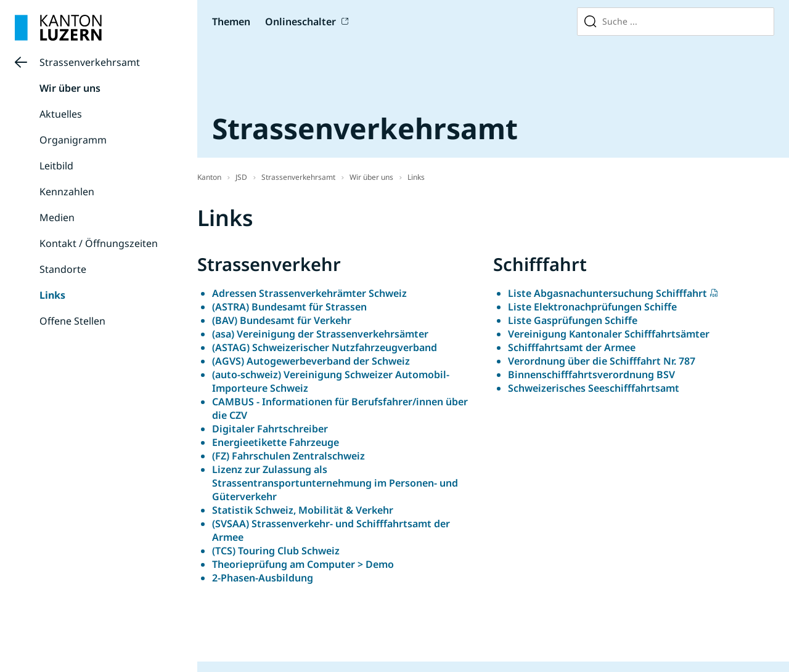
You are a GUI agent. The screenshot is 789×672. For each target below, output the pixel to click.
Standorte (63, 269)
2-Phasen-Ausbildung (263, 578)
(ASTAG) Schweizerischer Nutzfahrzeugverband (325, 347)
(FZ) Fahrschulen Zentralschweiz (288, 456)
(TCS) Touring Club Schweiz (277, 551)
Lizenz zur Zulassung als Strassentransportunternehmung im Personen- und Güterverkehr (335, 483)
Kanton (209, 177)
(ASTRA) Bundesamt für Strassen (289, 307)
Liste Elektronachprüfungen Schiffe (592, 307)
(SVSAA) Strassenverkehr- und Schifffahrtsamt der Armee (331, 530)
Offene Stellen (72, 321)
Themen (231, 22)
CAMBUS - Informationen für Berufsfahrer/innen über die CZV (340, 408)
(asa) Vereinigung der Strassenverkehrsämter (320, 334)
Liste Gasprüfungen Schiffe (573, 320)
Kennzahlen (67, 192)
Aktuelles (61, 114)
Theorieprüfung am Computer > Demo (303, 564)
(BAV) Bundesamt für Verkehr (282, 320)
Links (52, 295)
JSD (241, 177)
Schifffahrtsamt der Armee (572, 347)
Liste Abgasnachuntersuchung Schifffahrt (607, 293)
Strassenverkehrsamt (90, 62)
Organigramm (73, 140)
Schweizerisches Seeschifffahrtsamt (594, 388)
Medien (57, 217)
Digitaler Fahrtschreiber (270, 429)
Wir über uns (70, 88)
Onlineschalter (300, 22)
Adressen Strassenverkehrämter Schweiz (309, 293)
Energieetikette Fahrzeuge (277, 442)
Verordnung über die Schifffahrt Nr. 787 (602, 361)
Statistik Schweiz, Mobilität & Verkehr (303, 510)
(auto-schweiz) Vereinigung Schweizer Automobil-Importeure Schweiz (331, 381)
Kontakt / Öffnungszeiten (99, 243)
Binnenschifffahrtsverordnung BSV (591, 374)
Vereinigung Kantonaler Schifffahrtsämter (609, 334)
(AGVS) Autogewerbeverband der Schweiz (311, 361)
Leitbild (56, 166)
